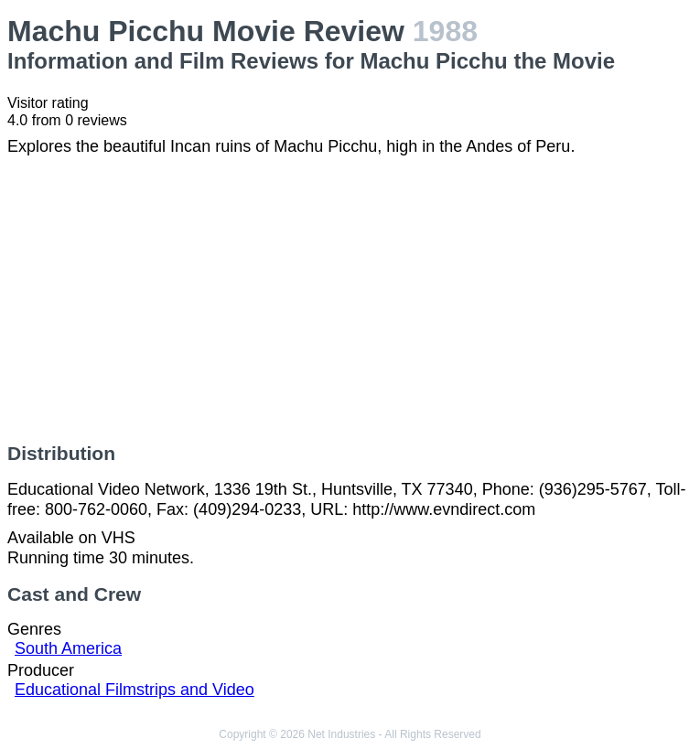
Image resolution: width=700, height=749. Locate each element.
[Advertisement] (350, 300)
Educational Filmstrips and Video (135, 690)
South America (68, 648)
